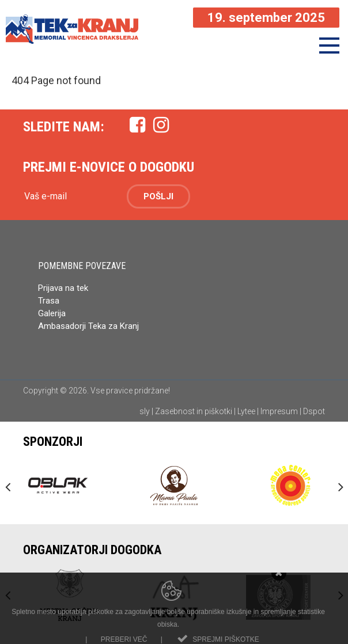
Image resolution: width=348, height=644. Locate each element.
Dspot (314, 411)
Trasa (49, 301)
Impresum (279, 411)
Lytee (246, 411)
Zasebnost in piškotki (194, 411)
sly (145, 411)
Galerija (52, 313)
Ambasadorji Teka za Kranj (90, 326)
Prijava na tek (63, 288)
